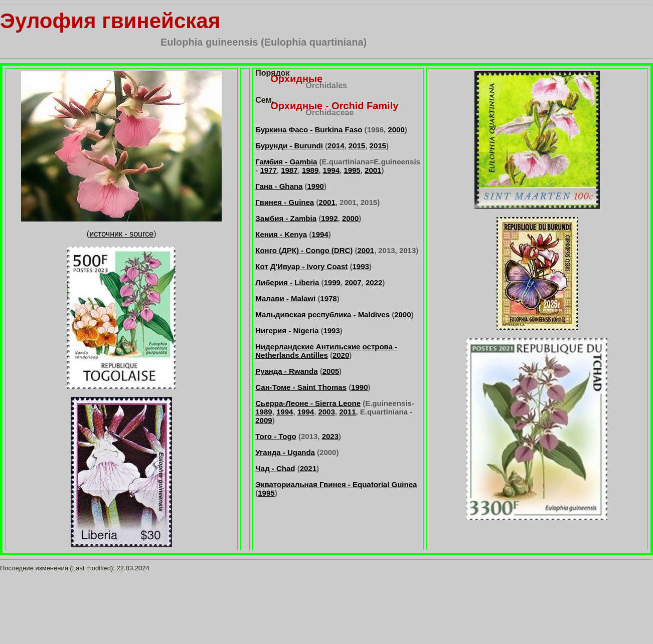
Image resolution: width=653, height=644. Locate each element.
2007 (353, 282)
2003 (326, 412)
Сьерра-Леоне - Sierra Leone (308, 403)
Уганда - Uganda (285, 452)
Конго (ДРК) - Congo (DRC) (304, 250)
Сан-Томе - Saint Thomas (301, 387)
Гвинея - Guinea (285, 202)
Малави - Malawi (285, 298)
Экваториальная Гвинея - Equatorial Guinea (336, 484)
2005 (331, 371)
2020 (341, 355)
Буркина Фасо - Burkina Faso (309, 130)
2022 (374, 282)
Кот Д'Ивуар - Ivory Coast (301, 266)
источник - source (121, 234)
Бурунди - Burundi (289, 146)
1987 (289, 170)
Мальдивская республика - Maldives (322, 314)
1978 (328, 298)
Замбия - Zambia (286, 218)
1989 (310, 170)
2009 (264, 420)
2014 (336, 146)
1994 (331, 170)
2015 (357, 146)
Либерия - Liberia (287, 282)
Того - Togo (276, 436)
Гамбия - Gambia (286, 162)
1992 (329, 218)
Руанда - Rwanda (286, 371)
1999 (332, 282)
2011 (347, 412)
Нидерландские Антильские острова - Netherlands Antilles (326, 351)
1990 (316, 186)
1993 (360, 266)
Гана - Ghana (279, 186)
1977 (268, 170)
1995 (352, 170)
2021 (308, 468)
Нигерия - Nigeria (288, 331)
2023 (330, 436)
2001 (373, 170)
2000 (396, 130)
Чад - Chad (275, 468)
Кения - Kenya (281, 234)
